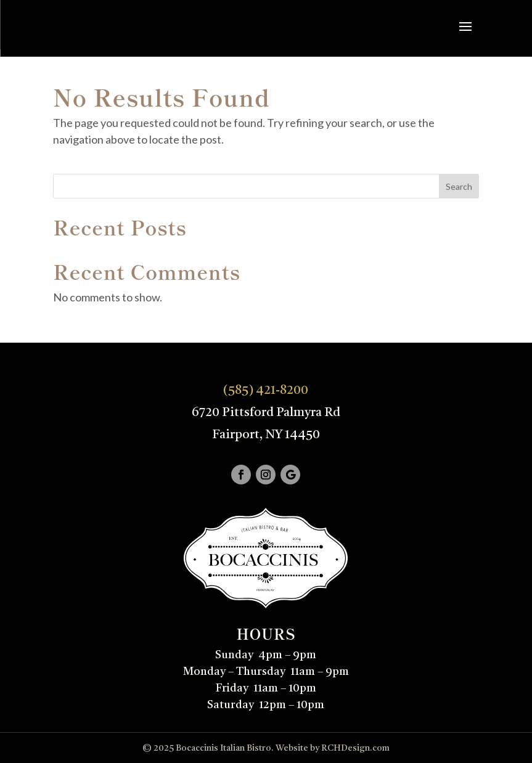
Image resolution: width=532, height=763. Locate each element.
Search (459, 186)
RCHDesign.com (355, 748)
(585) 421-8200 (266, 391)
